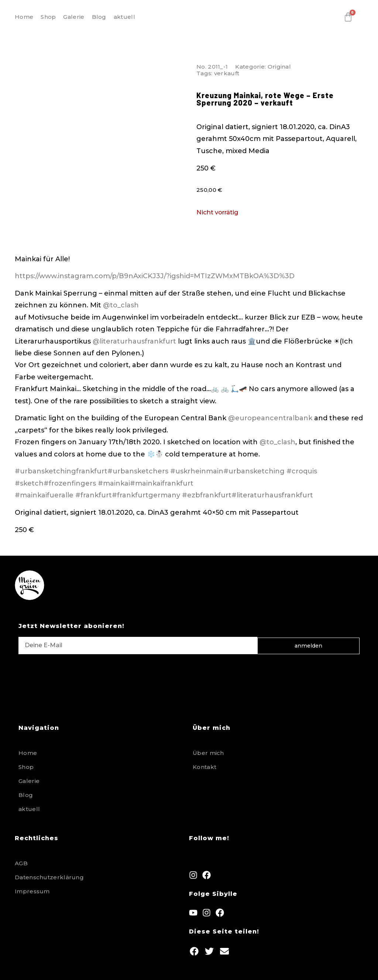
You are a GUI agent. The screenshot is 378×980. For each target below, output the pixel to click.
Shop (48, 17)
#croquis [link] (302, 471)
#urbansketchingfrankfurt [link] (61, 471)
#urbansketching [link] (254, 471)
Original (279, 67)
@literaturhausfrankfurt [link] (134, 341)
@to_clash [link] (121, 305)
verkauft (227, 73)
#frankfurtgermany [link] (146, 495)
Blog (99, 17)
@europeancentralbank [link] (270, 418)
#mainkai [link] (114, 483)
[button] (194, 951)
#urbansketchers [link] (138, 471)
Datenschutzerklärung (49, 877)
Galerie (74, 17)
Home (24, 17)
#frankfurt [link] (94, 495)
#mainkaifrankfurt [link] (162, 483)
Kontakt (205, 767)
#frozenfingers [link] (70, 483)
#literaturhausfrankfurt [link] (272, 495)
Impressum (32, 891)
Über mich (208, 753)
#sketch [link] (29, 483)
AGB (21, 863)
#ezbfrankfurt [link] (207, 495)
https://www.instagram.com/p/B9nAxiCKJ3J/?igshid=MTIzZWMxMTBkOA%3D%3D (155, 276)
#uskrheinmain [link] (197, 471)
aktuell (124, 17)
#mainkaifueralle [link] (44, 495)
